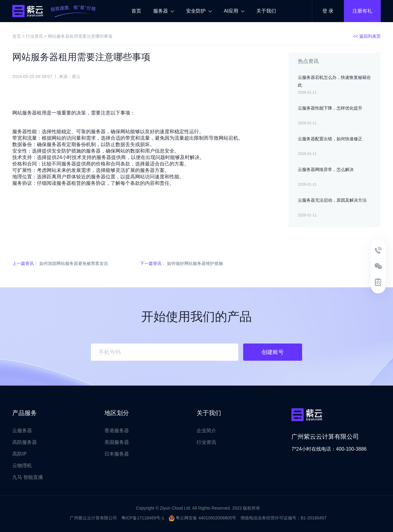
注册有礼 (362, 11)
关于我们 (266, 11)
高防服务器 (25, 442)
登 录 (328, 11)
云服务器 (22, 431)
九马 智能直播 (28, 477)
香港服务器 (117, 431)
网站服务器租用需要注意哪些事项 (80, 36)
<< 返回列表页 (367, 36)
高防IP (19, 454)
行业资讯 (34, 36)
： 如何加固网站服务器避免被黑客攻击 (60, 263)
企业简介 (206, 431)
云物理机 (22, 466)
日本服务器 (117, 454)
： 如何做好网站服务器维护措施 (181, 263)
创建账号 (273, 352)
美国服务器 (117, 442)
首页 (136, 11)
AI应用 (234, 11)
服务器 (164, 11)
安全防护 (199, 11)
